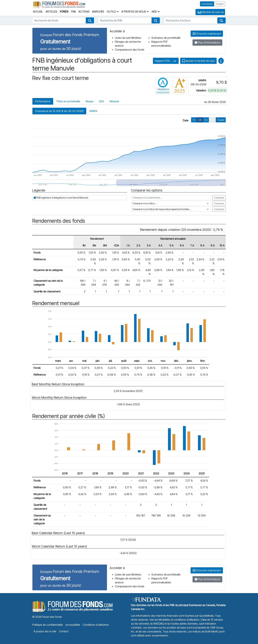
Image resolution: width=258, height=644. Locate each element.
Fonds (64, 12)
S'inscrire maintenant (207, 34)
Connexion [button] (207, 4)
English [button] (220, 4)
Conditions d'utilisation (96, 625)
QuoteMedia (206, 616)
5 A (206, 120)
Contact (64, 631)
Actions (84, 12)
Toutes (221, 120)
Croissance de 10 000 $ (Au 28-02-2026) (59, 111)
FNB (73, 12)
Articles (51, 12)
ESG (102, 101)
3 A (200, 120)
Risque (90, 101)
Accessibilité (73, 625)
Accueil (38, 12)
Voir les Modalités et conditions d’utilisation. (175, 620)
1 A (194, 120)
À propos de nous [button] (135, 12)
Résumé (114, 101)
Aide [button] (156, 12)
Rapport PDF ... (166, 61)
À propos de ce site (45, 631)
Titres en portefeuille (68, 101)
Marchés (98, 12)
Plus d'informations (207, 43)
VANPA (93, 111)
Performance (43, 101)
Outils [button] (113, 12)
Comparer (219, 198)
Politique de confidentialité (48, 625)
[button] (90, 20)
